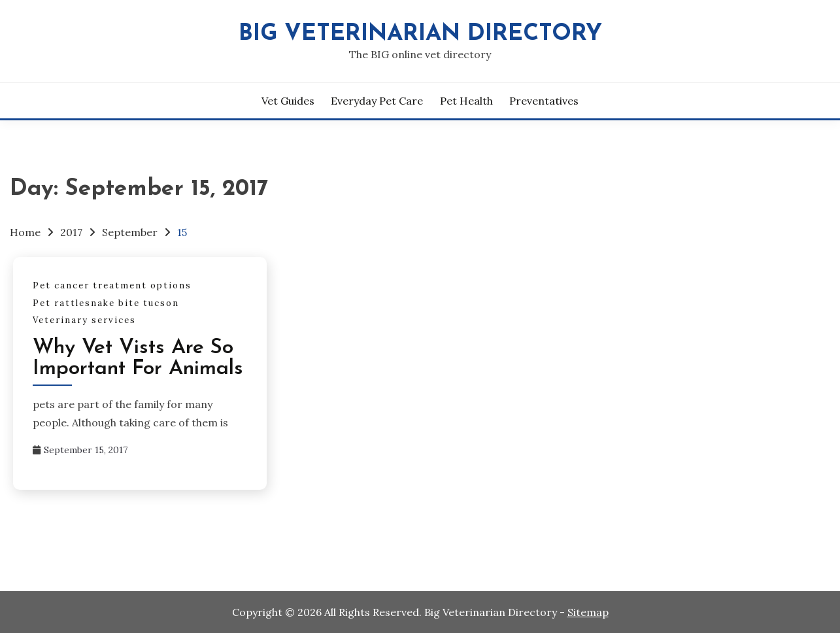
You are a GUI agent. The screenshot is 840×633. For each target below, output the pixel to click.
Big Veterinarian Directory (420, 34)
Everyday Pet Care (377, 101)
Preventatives (544, 101)
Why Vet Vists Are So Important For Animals (138, 358)
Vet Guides (288, 101)
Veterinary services (84, 320)
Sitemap (588, 612)
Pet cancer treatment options (112, 285)
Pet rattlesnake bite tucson (106, 303)
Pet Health (466, 101)
